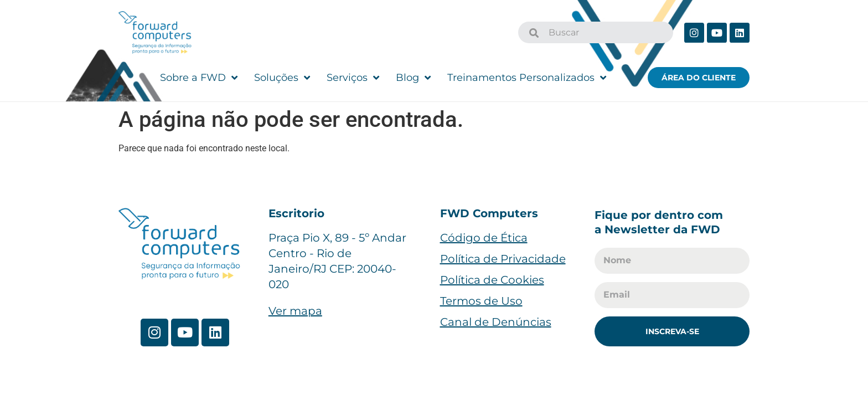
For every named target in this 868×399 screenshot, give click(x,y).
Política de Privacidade (503, 259)
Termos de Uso (481, 301)
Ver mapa (295, 311)
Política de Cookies (492, 280)
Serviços (353, 78)
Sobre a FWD (199, 78)
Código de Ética (484, 238)
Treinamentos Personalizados (527, 78)
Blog (413, 78)
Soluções (282, 78)
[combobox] (596, 32)
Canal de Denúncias (496, 322)
